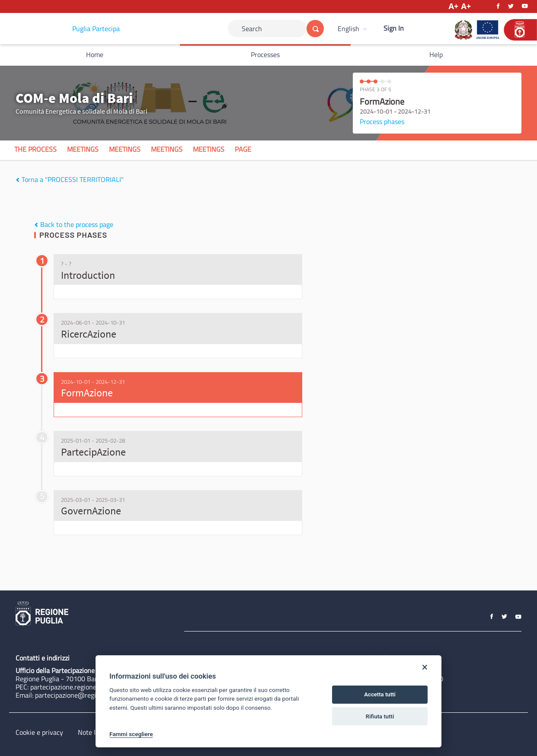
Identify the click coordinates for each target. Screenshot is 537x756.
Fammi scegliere (131, 734)
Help (436, 54)
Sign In (394, 28)
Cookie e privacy (39, 732)
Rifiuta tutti (380, 716)
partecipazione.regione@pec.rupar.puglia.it (93, 687)
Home (95, 54)
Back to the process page (74, 224)
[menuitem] (354, 29)
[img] (18, 180)
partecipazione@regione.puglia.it (83, 695)
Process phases (382, 121)
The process (35, 149)
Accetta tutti (380, 694)
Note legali (94, 732)
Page (243, 149)
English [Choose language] (348, 29)
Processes (265, 54)
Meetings (83, 149)
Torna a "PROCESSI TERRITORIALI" (70, 179)
